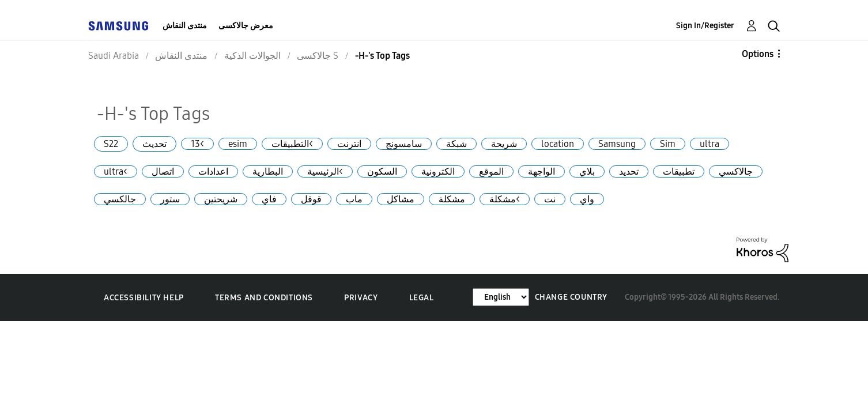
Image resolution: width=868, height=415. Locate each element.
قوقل (311, 199)
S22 (111, 144)
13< (197, 144)
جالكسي (120, 199)
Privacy (361, 298)
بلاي (587, 171)
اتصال (163, 171)
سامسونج (404, 144)
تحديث (154, 144)
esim (238, 144)
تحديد (629, 171)
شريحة (504, 144)
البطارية (268, 171)
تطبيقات (679, 171)
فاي (269, 199)
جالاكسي (736, 171)
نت (550, 199)
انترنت (349, 144)
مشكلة (452, 199)
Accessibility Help (144, 298)
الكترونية (438, 171)
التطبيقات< (292, 144)
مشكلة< (505, 199)
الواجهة (541, 171)
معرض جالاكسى (246, 26)
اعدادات (213, 171)
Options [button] (758, 54)
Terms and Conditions (264, 298)
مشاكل (401, 199)
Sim (668, 144)
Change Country (571, 297)
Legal (422, 298)
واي (587, 199)
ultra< (116, 171)
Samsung (617, 144)
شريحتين (221, 199)
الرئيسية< (325, 171)
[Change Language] (501, 297)
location (558, 144)
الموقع (491, 171)
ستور (170, 199)
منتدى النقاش (185, 26)
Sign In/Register (705, 26)
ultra (710, 144)
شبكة (456, 144)
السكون (382, 171)
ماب (354, 199)
